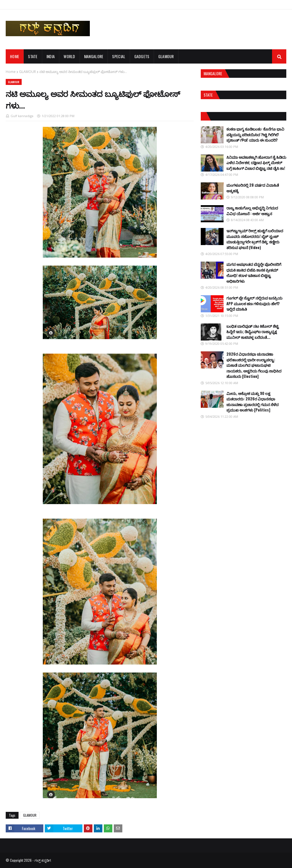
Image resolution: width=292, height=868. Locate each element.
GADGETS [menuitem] (142, 56)
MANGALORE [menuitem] (94, 56)
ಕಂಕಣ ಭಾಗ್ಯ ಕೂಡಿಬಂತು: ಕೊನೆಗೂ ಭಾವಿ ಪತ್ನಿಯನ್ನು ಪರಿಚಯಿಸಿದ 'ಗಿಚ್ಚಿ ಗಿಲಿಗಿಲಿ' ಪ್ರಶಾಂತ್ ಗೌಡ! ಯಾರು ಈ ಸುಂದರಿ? (255, 134)
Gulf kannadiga (22, 116)
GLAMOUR (28, 72)
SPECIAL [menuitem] (119, 56)
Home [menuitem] (15, 56)
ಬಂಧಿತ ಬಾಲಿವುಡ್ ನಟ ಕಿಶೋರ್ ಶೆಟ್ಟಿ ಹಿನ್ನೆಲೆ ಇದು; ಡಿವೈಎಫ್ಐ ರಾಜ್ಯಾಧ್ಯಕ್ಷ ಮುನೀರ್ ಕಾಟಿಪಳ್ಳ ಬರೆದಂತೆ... (253, 332)
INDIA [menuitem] (51, 56)
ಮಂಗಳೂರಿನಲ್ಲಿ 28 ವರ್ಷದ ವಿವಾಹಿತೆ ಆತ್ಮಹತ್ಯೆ (253, 188)
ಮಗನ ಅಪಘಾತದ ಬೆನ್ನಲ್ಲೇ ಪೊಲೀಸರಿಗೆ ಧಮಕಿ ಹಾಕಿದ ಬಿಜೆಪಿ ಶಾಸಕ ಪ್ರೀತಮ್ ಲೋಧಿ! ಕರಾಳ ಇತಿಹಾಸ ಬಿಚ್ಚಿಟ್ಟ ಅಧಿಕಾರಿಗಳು (254, 273)
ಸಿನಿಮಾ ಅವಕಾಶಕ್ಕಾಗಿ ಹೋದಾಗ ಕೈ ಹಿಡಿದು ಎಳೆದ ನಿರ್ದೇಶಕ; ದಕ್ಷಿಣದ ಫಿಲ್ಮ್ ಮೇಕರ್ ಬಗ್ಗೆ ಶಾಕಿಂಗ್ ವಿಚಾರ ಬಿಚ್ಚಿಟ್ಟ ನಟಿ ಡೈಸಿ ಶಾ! (256, 163)
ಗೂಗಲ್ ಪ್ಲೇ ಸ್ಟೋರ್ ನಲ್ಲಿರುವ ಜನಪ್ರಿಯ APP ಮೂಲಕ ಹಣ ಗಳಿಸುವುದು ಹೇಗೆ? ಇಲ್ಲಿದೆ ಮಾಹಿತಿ (254, 303)
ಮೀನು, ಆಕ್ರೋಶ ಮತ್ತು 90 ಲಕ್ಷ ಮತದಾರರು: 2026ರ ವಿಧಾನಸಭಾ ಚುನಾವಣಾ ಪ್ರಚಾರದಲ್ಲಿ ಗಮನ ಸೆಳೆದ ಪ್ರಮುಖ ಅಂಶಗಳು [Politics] (253, 402)
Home (11, 72)
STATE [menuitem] (33, 56)
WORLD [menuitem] (69, 56)
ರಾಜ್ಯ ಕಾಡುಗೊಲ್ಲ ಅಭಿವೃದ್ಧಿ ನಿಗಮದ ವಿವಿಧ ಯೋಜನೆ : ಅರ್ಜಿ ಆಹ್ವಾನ (252, 211)
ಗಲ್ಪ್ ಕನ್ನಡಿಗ (43, 860)
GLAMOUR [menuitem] (166, 56)
